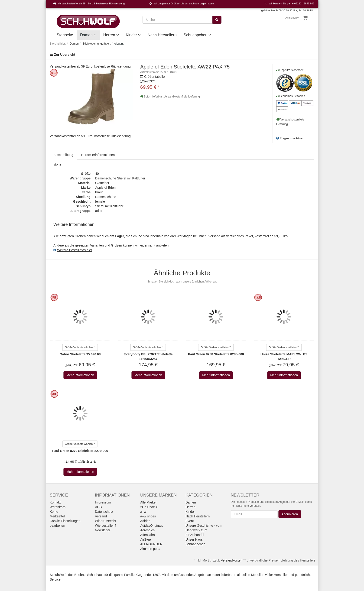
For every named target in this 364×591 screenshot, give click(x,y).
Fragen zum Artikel (292, 138)
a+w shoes (148, 516)
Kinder (133, 35)
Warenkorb (58, 507)
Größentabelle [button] (154, 77)
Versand (101, 516)
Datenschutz (104, 512)
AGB (98, 507)
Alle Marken (149, 502)
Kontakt (55, 502)
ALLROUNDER (151, 544)
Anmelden (292, 18)
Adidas (145, 521)
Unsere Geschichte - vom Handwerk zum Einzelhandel (204, 530)
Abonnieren (290, 514)
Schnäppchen (197, 35)
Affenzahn (148, 535)
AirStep (146, 539)
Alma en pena (150, 549)
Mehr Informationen (80, 375)
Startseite (65, 35)
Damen (88, 35)
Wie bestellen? (106, 526)
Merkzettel (57, 516)
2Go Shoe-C (149, 507)
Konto (54, 512)
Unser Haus (194, 539)
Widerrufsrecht (106, 521)
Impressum (103, 502)
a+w (143, 512)
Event (190, 521)
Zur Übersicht (65, 55)
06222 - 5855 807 (304, 3)
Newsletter (103, 530)
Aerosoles (147, 530)
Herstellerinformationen (98, 155)
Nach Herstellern (162, 35)
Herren (111, 35)
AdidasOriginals (152, 526)
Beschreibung (63, 155)
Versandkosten (232, 560)
